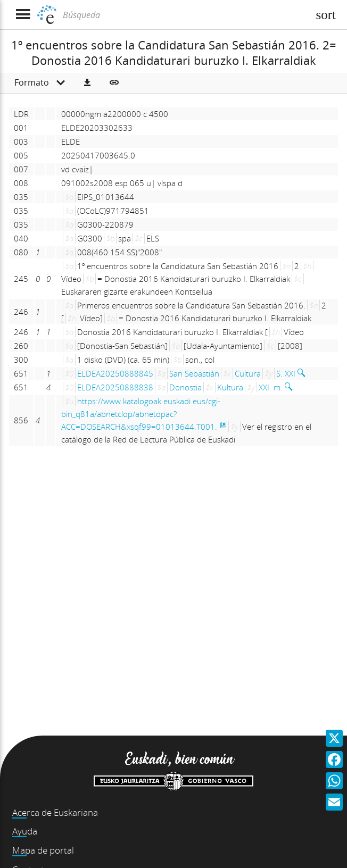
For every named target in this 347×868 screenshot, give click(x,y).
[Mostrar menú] (23, 15)
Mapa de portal (43, 850)
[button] (87, 83)
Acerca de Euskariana (55, 812)
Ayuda (25, 831)
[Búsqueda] (185, 15)
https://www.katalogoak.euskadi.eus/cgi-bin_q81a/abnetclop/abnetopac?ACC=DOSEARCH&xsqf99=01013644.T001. (141, 414)
